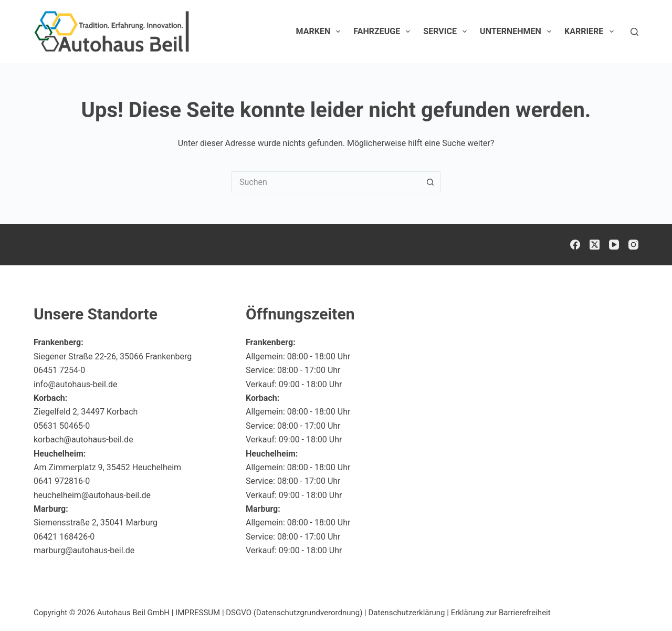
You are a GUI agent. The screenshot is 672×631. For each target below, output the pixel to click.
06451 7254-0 (59, 370)
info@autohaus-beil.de (76, 384)
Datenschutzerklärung (407, 613)
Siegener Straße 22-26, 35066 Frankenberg (113, 356)
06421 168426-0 (64, 537)
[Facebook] (575, 245)
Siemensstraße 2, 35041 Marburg (96, 523)
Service (447, 32)
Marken (321, 32)
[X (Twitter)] (595, 245)
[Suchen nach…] (325, 182)
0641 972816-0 (62, 481)
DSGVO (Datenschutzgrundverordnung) (294, 613)
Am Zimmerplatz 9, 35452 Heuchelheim (107, 467)
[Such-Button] (430, 182)
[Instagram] (633, 245)
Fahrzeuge (384, 32)
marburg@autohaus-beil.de (84, 550)
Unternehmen (518, 32)
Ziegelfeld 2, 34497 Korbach (86, 412)
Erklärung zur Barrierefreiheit (501, 613)
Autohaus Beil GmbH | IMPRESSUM (159, 613)
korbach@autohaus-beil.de (83, 439)
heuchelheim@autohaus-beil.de (92, 495)
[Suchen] (634, 32)
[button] (638, 602)
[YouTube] (614, 245)
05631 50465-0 (62, 426)
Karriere (591, 32)
